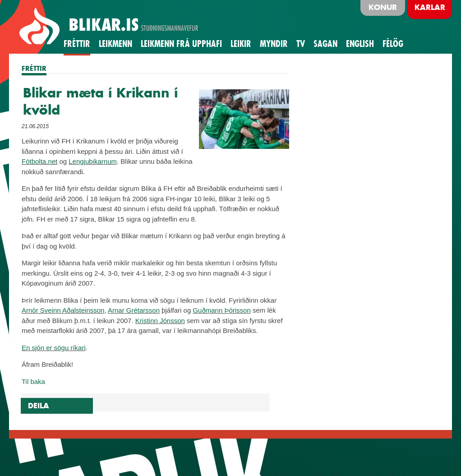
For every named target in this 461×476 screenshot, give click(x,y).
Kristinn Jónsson (160, 321)
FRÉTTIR (34, 68)
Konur (383, 7)
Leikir (241, 44)
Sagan (325, 44)
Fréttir (77, 44)
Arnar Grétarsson (134, 310)
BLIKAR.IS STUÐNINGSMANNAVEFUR (110, 27)
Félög (393, 44)
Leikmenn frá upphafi (181, 44)
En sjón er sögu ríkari (54, 348)
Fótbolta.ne (39, 161)
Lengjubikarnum (93, 161)
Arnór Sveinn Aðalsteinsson (63, 310)
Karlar (430, 7)
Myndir (274, 44)
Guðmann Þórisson (221, 310)
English (360, 44)
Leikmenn (115, 44)
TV (301, 44)
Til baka (33, 381)
